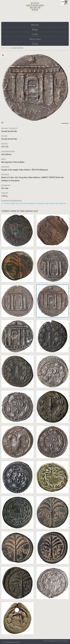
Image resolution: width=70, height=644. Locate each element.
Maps (35, 30)
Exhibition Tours (53, 641)
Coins (35, 34)
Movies (35, 25)
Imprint (45, 641)
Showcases (35, 39)
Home (35, 44)
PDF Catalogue (64, 641)
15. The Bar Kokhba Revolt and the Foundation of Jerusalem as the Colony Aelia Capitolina (34, 203)
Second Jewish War (17, 48)
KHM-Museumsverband (13, 642)
